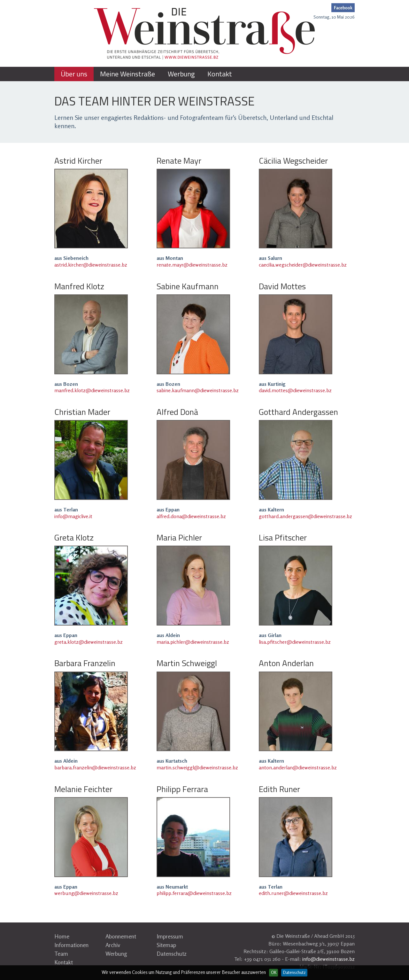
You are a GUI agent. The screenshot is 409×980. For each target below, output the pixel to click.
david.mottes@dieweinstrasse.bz (295, 390)
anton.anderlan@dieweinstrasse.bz (298, 767)
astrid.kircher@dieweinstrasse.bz (91, 265)
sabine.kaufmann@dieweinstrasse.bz (198, 390)
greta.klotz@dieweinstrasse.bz (89, 642)
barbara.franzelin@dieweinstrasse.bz (95, 767)
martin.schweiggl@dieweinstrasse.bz (197, 767)
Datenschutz (172, 953)
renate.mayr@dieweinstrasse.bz (192, 265)
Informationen (71, 945)
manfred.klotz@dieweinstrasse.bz (92, 390)
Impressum (170, 936)
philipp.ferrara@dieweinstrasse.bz (194, 893)
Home (62, 936)
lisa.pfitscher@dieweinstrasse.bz (295, 642)
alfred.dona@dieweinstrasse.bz (191, 516)
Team (61, 953)
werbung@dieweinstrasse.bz (86, 893)
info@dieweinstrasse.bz (328, 959)
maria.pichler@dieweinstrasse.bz (193, 642)
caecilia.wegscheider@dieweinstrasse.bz (303, 265)
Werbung (116, 953)
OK (274, 972)
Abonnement (121, 936)
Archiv (113, 945)
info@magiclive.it (73, 516)
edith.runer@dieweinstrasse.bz (293, 893)
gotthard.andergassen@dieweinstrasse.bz (305, 516)
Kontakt (64, 962)
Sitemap (166, 945)
